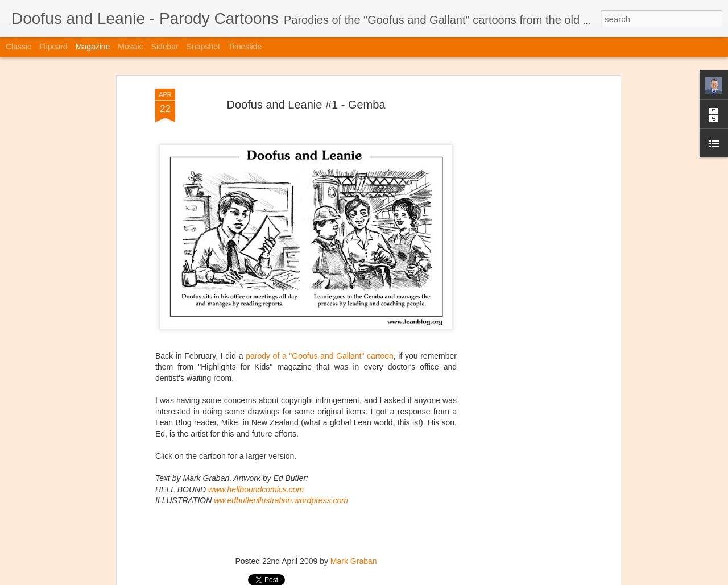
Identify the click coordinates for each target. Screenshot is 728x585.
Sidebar (165, 47)
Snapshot (203, 47)
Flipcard (53, 47)
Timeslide (245, 47)
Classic (18, 47)
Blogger (400, 579)
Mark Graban (354, 536)
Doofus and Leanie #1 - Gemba (306, 78)
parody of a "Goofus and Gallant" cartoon (320, 330)
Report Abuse (433, 579)
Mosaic (130, 47)
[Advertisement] (519, 242)
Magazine (93, 47)
